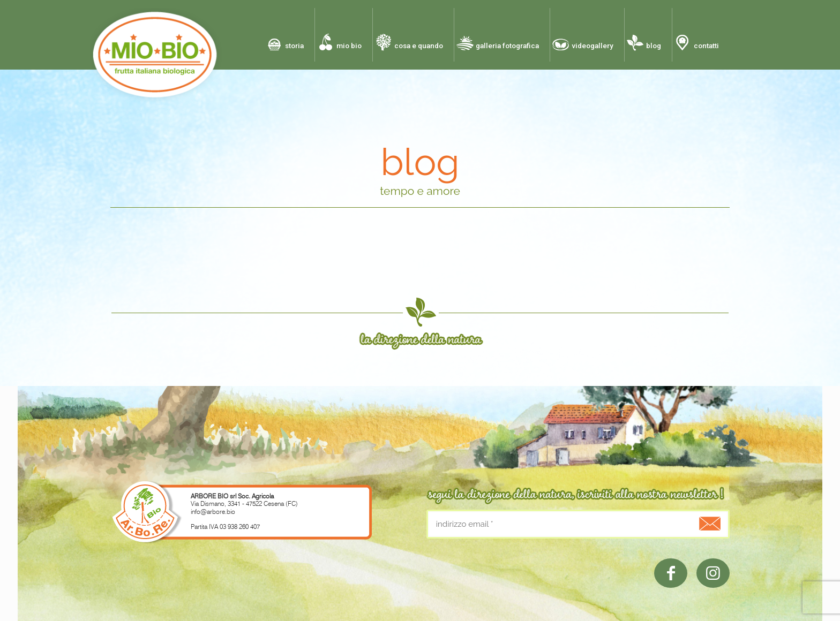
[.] (707, 524)
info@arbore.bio (213, 512)
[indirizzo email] (578, 524)
